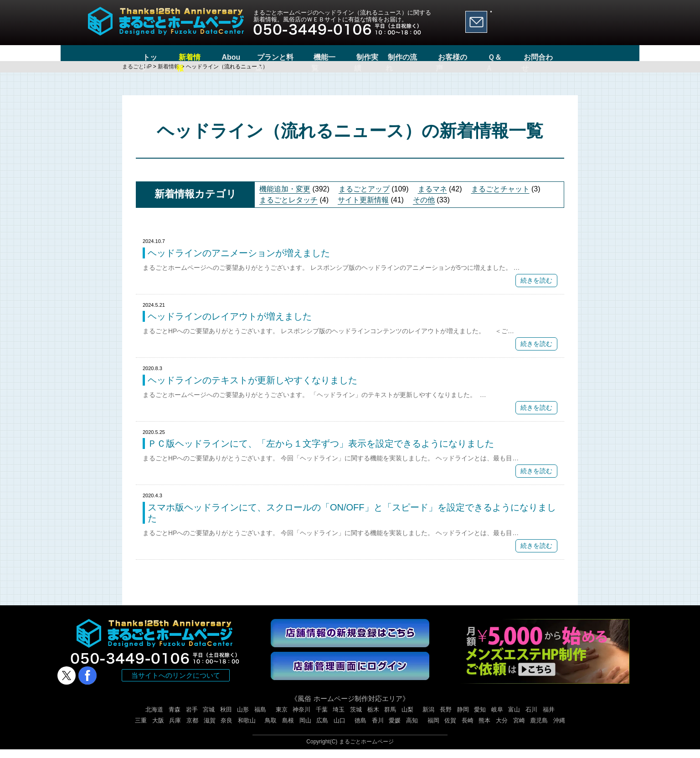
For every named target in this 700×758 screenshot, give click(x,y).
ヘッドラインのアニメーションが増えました (239, 262)
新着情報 (177, 57)
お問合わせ (557, 57)
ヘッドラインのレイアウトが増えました (230, 325)
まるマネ (432, 198)
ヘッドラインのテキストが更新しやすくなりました (252, 389)
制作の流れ (415, 57)
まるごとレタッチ (288, 209)
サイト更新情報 (363, 209)
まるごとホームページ (366, 750)
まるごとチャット (500, 198)
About (218, 57)
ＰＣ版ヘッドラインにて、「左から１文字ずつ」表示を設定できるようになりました (321, 452)
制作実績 (364, 57)
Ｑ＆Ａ (512, 57)
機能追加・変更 (285, 198)
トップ (135, 57)
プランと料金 (266, 57)
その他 (424, 209)
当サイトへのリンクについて (176, 684)
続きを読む (536, 289)
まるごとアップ (364, 198)
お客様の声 (468, 57)
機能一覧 (319, 57)
